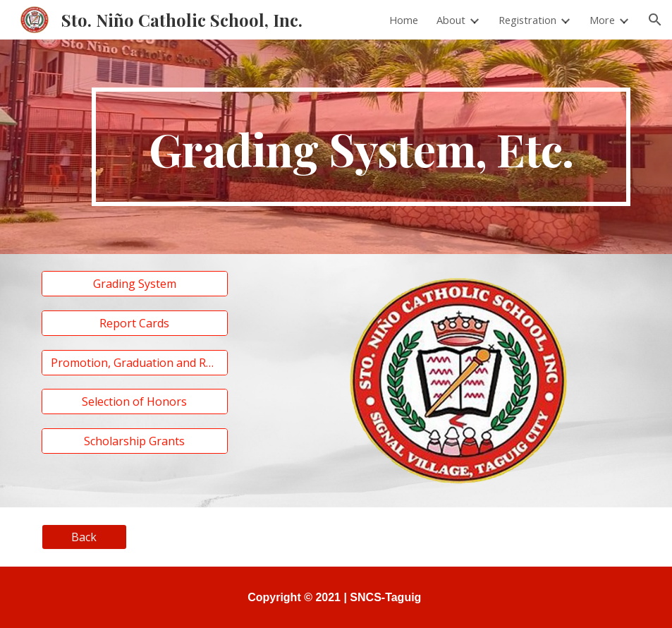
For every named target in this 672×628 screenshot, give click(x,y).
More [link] (602, 20)
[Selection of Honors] (135, 401)
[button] (655, 20)
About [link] (451, 20)
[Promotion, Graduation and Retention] (135, 363)
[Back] (84, 537)
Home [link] (404, 20)
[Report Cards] (135, 323)
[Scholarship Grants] (135, 441)
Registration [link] (527, 20)
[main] (361, 147)
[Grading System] (135, 284)
